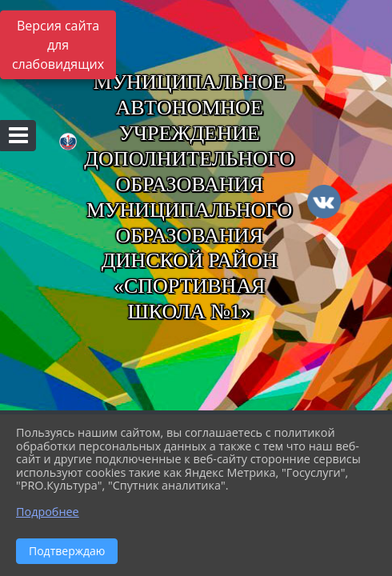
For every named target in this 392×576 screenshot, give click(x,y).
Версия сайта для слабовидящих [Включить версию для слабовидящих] (58, 45)
